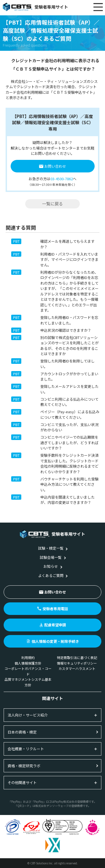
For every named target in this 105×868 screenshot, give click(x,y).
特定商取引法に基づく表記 (77, 657)
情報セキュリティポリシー (77, 663)
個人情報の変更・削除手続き (55, 641)
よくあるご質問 (51, 575)
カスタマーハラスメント (77, 668)
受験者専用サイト (35, 7)
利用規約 (28, 657)
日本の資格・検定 (22, 732)
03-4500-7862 (62, 179)
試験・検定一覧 (51, 548)
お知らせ (51, 566)
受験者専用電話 (55, 609)
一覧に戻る (53, 204)
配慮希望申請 (55, 625)
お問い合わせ (55, 166)
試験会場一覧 (51, 557)
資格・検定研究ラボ (24, 766)
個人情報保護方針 (28, 663)
